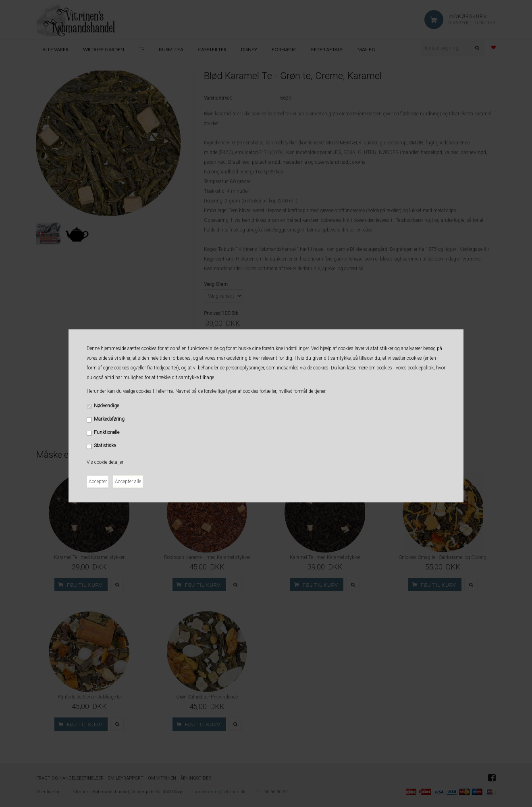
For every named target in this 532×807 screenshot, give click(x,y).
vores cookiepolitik (415, 367)
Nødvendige (106, 405)
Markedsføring (109, 419)
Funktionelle (107, 432)
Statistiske (105, 445)
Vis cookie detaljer (105, 462)
